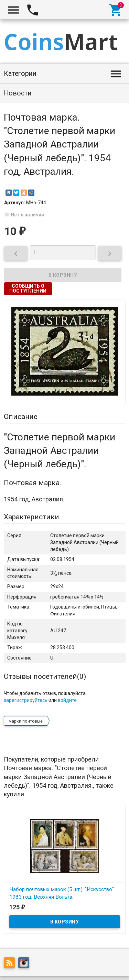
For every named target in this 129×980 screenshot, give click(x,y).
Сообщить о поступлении (28, 288)
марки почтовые (26, 721)
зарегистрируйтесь (26, 700)
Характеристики (31, 517)
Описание (21, 417)
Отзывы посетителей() (45, 676)
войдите (67, 700)
